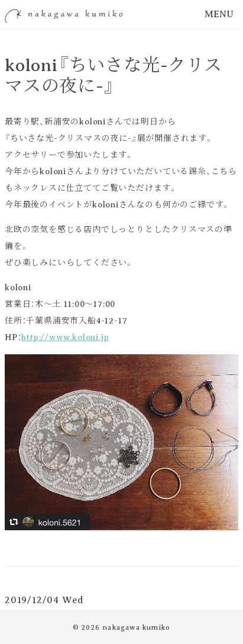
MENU (219, 14)
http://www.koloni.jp (65, 337)
